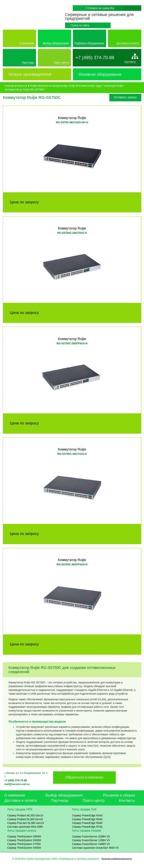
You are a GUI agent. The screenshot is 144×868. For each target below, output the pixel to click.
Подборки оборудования (89, 43)
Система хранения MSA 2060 (25, 827)
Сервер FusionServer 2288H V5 (91, 837)
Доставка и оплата (128, 43)
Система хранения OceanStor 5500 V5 (95, 848)
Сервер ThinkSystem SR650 (24, 840)
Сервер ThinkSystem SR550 (24, 837)
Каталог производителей (30, 74)
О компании (27, 43)
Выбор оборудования (56, 43)
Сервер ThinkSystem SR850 (24, 848)
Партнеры (28, 62)
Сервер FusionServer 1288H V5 (91, 840)
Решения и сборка (119, 795)
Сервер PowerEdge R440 (87, 815)
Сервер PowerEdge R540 (87, 819)
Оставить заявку (125, 97)
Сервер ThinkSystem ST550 (24, 844)
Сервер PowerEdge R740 (87, 827)
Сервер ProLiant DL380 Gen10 (25, 823)
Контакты (130, 62)
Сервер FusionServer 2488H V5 (91, 844)
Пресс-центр (61, 62)
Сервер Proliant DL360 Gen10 (25, 819)
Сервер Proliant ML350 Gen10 (25, 815)
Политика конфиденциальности (117, 859)
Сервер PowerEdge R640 (87, 823)
